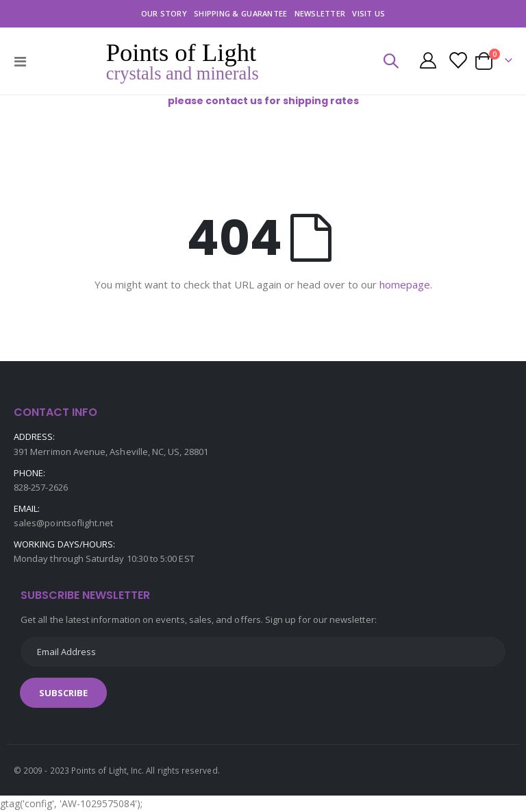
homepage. (406, 284)
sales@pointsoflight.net (64, 523)
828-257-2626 (41, 487)
